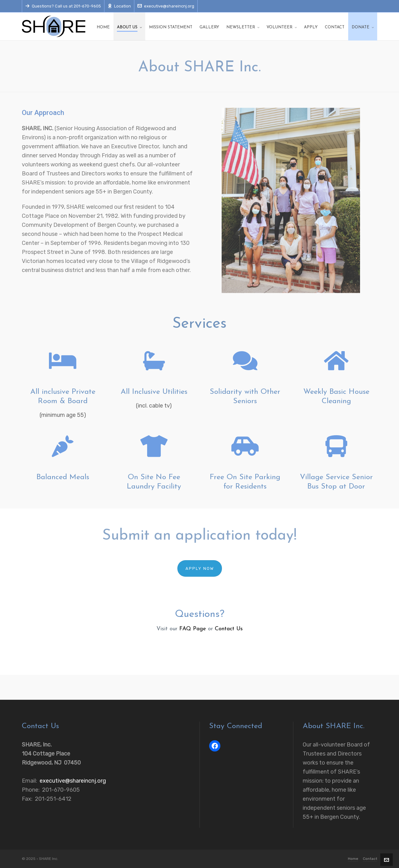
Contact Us (229, 629)
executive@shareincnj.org (166, 6)
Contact (370, 859)
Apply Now (200, 568)
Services (199, 324)
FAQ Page (193, 629)
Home (353, 859)
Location (119, 6)
